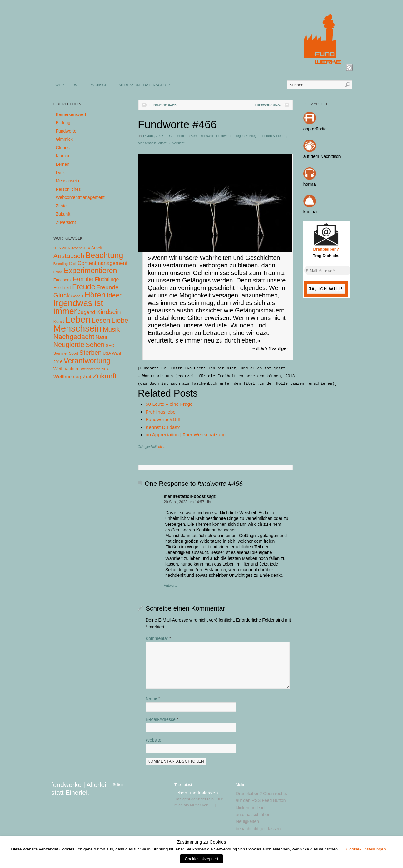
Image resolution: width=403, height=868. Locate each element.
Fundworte (224, 136)
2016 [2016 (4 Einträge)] (66, 248)
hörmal (310, 184)
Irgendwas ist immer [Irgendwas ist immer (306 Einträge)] (78, 307)
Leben (161, 447)
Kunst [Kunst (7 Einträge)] (59, 321)
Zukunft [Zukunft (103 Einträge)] (105, 376)
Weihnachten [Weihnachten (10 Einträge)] (67, 369)
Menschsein (147, 143)
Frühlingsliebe (161, 412)
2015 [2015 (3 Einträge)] (57, 248)
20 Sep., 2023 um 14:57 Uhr (188, 502)
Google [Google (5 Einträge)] (77, 296)
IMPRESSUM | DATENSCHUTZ (144, 85)
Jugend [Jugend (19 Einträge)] (87, 312)
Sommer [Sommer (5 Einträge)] (61, 353)
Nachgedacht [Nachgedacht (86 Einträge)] (74, 337)
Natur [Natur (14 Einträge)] (102, 337)
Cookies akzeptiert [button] (202, 859)
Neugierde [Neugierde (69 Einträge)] (69, 345)
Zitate (162, 143)
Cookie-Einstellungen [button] (366, 849)
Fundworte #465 (163, 105)
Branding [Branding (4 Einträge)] (61, 264)
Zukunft (63, 214)
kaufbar (311, 212)
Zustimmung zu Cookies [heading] (201, 842)
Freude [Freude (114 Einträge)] (84, 287)
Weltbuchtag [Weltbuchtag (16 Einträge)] (67, 377)
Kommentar (158, 638)
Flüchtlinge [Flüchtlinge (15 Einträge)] (107, 279)
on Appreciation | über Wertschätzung (186, 435)
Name (153, 698)
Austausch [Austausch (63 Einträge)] (69, 256)
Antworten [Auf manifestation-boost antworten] (172, 586)
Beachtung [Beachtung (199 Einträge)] (104, 255)
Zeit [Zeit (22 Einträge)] (87, 377)
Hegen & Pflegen (247, 136)
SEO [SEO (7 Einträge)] (110, 345)
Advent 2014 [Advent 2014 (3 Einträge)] (81, 248)
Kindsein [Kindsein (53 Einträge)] (108, 312)
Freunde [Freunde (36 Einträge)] (108, 287)
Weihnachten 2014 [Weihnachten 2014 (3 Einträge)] (95, 369)
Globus (62, 148)
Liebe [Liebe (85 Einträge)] (120, 320)
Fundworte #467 (268, 105)
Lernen (62, 164)
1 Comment (175, 136)
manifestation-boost (185, 496)
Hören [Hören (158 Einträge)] (95, 295)
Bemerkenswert (202, 136)
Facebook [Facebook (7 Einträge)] (62, 280)
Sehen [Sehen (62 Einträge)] (95, 345)
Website (153, 740)
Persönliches (68, 189)
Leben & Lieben (274, 136)
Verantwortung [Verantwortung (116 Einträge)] (87, 361)
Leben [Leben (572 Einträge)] (78, 320)
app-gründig (315, 129)
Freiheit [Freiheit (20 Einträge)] (62, 288)
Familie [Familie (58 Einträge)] (83, 279)
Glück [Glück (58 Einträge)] (62, 295)
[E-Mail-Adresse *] (328, 271)
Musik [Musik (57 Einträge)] (111, 329)
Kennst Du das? (163, 427)
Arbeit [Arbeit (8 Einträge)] (97, 248)
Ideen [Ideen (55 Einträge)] (115, 295)
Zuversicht (176, 143)
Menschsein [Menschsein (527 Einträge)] (78, 328)
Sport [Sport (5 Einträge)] (74, 353)
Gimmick (64, 139)
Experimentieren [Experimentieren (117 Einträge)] (90, 271)
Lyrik (60, 173)
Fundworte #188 (163, 419)
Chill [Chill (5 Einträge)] (73, 264)
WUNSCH (99, 85)
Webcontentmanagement (80, 197)
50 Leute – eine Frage (169, 404)
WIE (77, 85)
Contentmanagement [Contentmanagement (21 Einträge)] (102, 263)
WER (60, 85)
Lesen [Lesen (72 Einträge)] (101, 320)
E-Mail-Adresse (162, 719)
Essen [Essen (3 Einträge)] (58, 272)
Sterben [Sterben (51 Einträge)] (90, 353)
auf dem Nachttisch (322, 156)
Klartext (63, 156)
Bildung (63, 123)
